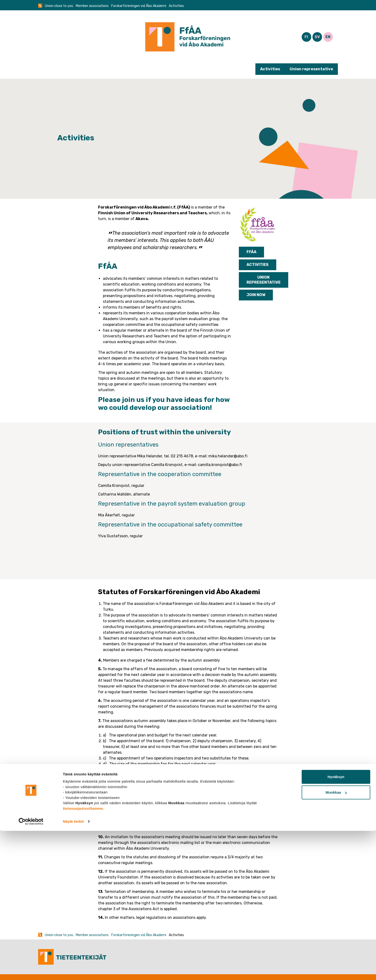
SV (317, 37)
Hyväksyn (336, 926)
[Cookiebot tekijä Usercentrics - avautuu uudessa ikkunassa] (31, 971)
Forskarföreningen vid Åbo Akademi (139, 6)
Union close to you (59, 6)
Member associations (92, 6)
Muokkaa (336, 941)
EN (328, 37)
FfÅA (251, 252)
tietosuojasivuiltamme (83, 957)
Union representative (311, 69)
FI (306, 37)
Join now (256, 295)
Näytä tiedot (73, 971)
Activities (270, 69)
